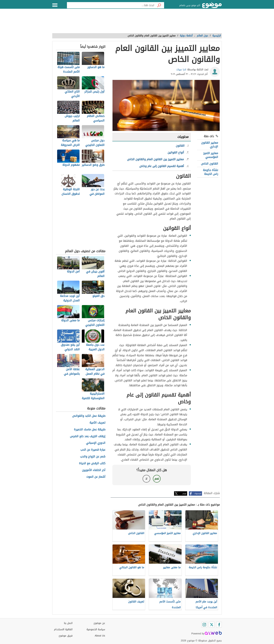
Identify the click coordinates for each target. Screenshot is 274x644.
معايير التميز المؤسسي (211, 155)
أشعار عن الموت (96, 477)
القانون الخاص (210, 164)
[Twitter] (212, 625)
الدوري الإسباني (96, 443)
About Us (100, 636)
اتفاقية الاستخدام (63, 629)
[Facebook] (219, 625)
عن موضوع (99, 623)
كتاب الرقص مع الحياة (92, 463)
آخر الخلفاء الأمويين (94, 470)
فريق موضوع (66, 636)
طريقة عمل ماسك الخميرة (90, 430)
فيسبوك (198, 493)
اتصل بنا (68, 623)
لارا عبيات (181, 70)
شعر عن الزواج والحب (93, 457)
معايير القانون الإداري (210, 145)
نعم (157, 479)
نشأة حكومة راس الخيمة (210, 172)
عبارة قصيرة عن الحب (93, 450)
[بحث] (159, 5)
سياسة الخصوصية (96, 629)
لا (146, 479)
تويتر (184, 493)
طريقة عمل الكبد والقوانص (89, 416)
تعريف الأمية (97, 423)
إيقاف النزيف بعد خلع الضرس (88, 436)
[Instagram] (204, 625)
